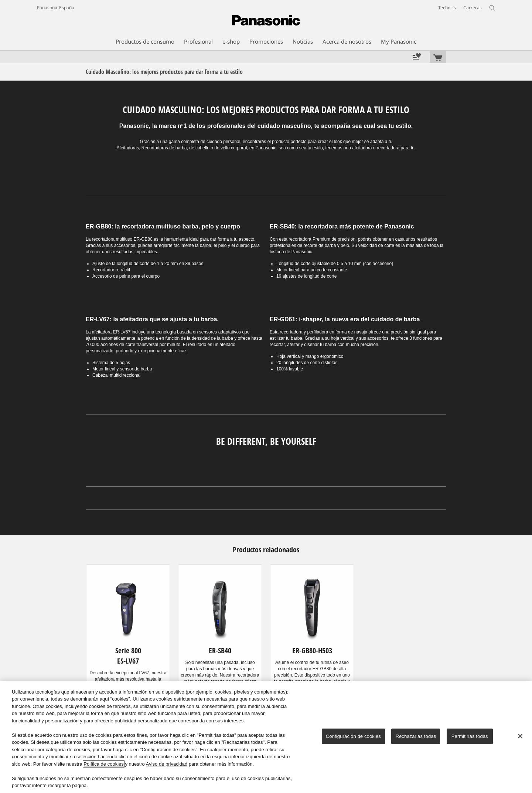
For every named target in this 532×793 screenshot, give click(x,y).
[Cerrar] (520, 736)
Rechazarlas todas (416, 736)
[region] (266, 737)
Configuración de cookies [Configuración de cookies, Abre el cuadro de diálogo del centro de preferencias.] (353, 736)
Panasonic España (56, 8)
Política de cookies (103, 764)
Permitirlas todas (470, 736)
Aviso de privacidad (167, 764)
